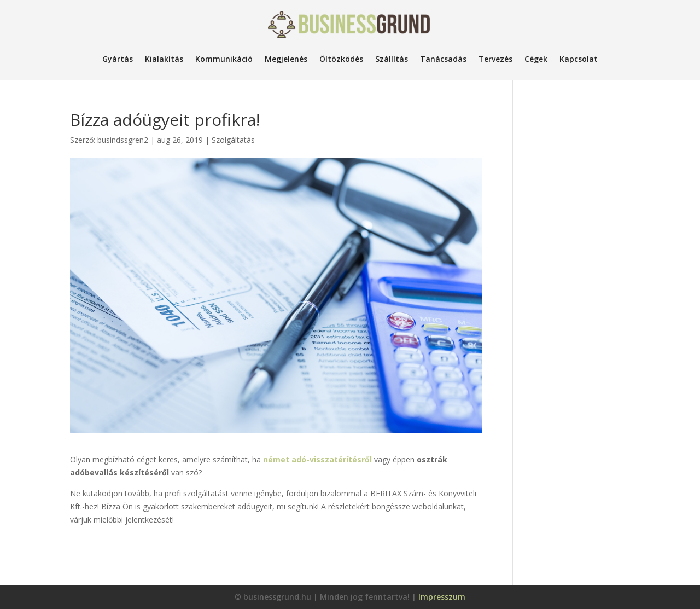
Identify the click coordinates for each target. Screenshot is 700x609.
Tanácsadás (443, 59)
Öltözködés (341, 59)
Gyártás (118, 59)
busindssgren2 (123, 140)
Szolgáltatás (233, 140)
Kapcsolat (579, 59)
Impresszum (442, 597)
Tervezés (495, 59)
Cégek (536, 59)
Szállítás (392, 59)
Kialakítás (164, 59)
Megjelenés (286, 59)
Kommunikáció (224, 59)
